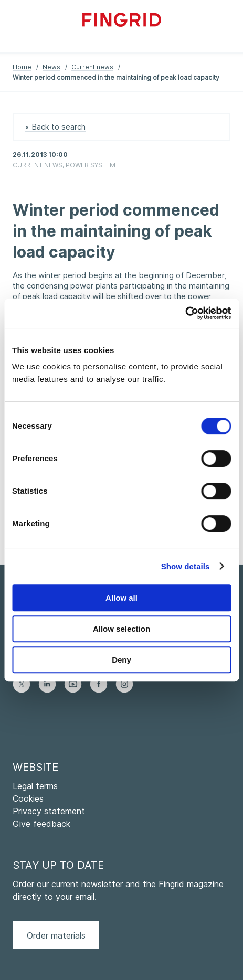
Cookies (28, 798)
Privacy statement (49, 811)
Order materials (56, 935)
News (51, 67)
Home (22, 67)
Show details (186, 566)
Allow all (121, 598)
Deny (121, 660)
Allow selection (121, 629)
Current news (92, 67)
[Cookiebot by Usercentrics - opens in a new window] (185, 313)
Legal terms (35, 786)
